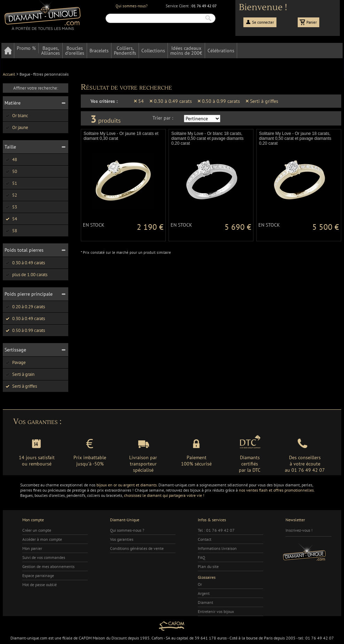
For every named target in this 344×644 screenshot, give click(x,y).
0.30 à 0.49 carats (25, 263)
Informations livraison (217, 548)
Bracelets (99, 51)
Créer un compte (37, 530)
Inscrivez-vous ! (299, 530)
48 (11, 160)
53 (11, 207)
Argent (204, 593)
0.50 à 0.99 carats (25, 330)
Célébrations (221, 51)
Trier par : (163, 118)
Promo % (26, 48)
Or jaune (16, 127)
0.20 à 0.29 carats (25, 307)
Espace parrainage (38, 575)
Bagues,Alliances (50, 51)
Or (200, 584)
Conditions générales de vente (137, 548)
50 (11, 171)
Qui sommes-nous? (132, 6)
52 (11, 195)
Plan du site (208, 566)
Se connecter (263, 22)
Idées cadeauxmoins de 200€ (186, 51)
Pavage (15, 362)
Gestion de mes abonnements (48, 566)
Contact (205, 539)
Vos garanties (122, 539)
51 (11, 183)
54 (11, 219)
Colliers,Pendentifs (125, 51)
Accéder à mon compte (42, 539)
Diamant (205, 602)
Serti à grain (19, 374)
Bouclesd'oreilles (75, 51)
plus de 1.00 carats (26, 275)
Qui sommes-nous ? (127, 530)
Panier (312, 22)
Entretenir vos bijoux (216, 611)
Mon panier (32, 548)
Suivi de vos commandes (44, 557)
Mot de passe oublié (40, 585)
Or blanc (16, 116)
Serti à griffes (21, 386)
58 (11, 231)
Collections (153, 51)
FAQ (201, 557)
